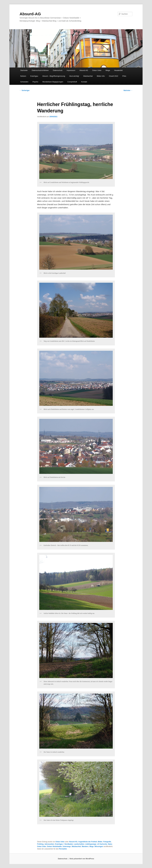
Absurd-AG (30, 14)
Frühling (40, 844)
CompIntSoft (72, 82)
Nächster (128, 90)
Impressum (71, 70)
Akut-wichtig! (74, 76)
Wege (108, 70)
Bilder (100, 842)
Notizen (23, 76)
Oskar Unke (97, 70)
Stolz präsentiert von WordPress (82, 859)
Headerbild (118, 70)
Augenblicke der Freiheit (88, 842)
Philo (124, 76)
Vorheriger (25, 90)
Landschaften (79, 844)
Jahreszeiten (49, 844)
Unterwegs (67, 846)
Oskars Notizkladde (54, 846)
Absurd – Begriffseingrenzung (54, 76)
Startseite (24, 70)
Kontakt (84, 82)
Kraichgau (34, 76)
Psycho (35, 82)
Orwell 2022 (113, 76)
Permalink (63, 849)
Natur (110, 844)
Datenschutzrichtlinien (40, 70)
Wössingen (99, 846)
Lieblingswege (91, 844)
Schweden (24, 82)
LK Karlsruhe (102, 844)
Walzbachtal (88, 76)
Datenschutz (58, 70)
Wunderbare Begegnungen (53, 82)
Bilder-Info (101, 76)
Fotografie (107, 842)
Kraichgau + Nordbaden (64, 844)
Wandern (85, 846)
